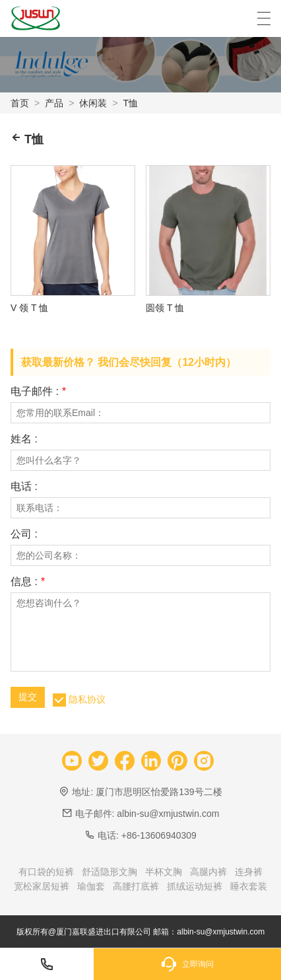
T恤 (131, 103)
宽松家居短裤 (42, 886)
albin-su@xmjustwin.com (168, 814)
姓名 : (24, 439)
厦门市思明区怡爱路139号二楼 (159, 792)
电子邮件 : (38, 392)
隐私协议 (87, 699)
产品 (54, 103)
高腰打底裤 (136, 886)
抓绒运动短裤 (195, 886)
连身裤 (249, 872)
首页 (20, 103)
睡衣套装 (249, 886)
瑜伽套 (91, 886)
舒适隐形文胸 (109, 872)
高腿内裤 (208, 872)
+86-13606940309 (159, 835)
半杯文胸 (164, 872)
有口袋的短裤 (46, 872)
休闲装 (93, 103)
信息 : (28, 582)
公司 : (24, 534)
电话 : (24, 487)
